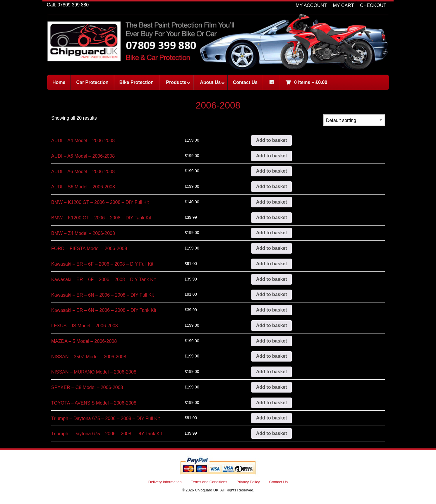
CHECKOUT (373, 5)
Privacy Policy (248, 482)
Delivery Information (165, 482)
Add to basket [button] (272, 140)
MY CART (343, 5)
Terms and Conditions (209, 482)
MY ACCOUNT (311, 5)
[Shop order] (354, 120)
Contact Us (278, 482)
